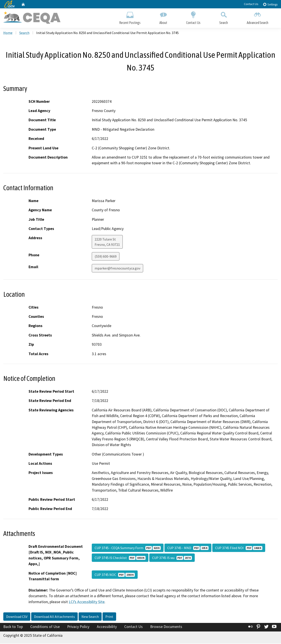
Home (8, 33)
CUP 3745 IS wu (172, 558)
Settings (270, 4)
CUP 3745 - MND (188, 548)
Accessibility (107, 627)
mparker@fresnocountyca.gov (117, 269)
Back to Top (13, 627)
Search (224, 17)
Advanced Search (258, 17)
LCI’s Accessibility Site (87, 602)
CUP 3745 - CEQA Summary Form (128, 548)
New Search (90, 617)
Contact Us (251, 4)
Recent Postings (130, 17)
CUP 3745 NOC (115, 575)
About (163, 17)
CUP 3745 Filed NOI (239, 548)
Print (109, 617)
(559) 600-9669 (106, 257)
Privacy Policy (78, 627)
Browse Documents (166, 627)
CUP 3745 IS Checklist (120, 558)
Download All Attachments (54, 617)
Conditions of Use (45, 627)
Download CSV (17, 617)
